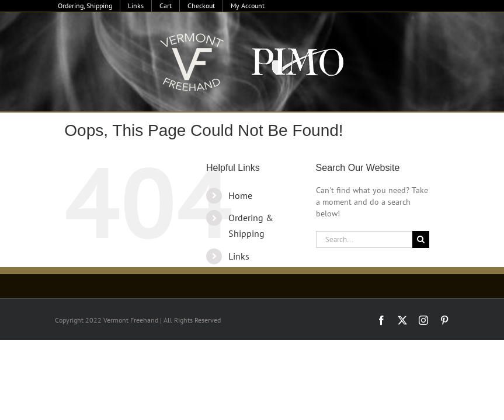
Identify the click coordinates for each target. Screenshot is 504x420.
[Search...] (364, 239)
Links (239, 256)
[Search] (421, 239)
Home (240, 195)
